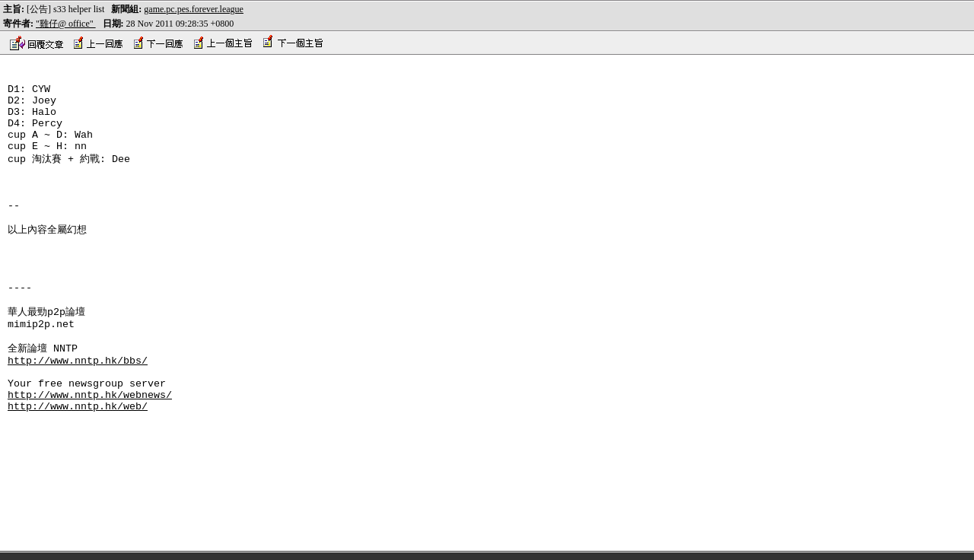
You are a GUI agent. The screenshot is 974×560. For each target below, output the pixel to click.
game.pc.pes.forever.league (194, 9)
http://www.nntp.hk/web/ (78, 466)
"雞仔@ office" (66, 24)
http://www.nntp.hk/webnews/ (90, 452)
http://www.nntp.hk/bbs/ (78, 411)
